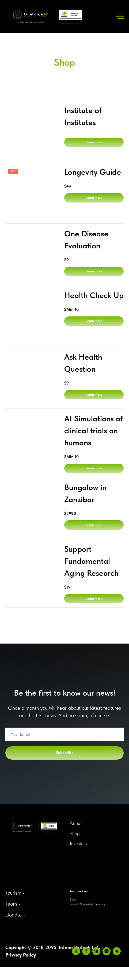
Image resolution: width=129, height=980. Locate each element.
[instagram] (40, 964)
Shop (75, 833)
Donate (14, 915)
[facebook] (20, 964)
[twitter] (9, 964)
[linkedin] (30, 964)
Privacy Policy (21, 953)
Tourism (13, 893)
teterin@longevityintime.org (87, 904)
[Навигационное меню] (120, 16)
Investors (78, 844)
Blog (73, 899)
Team (11, 904)
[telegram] (50, 964)
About (76, 823)
